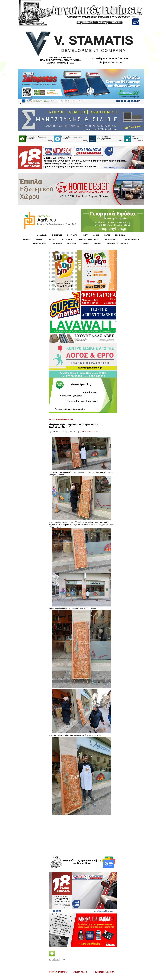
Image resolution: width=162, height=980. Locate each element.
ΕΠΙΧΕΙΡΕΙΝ (58, 243)
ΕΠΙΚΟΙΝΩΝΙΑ (120, 235)
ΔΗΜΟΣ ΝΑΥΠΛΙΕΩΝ (41, 243)
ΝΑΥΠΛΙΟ (97, 243)
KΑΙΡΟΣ (107, 235)
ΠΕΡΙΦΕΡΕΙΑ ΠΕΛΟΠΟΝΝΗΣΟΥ (117, 243)
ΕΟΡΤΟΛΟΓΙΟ (72, 235)
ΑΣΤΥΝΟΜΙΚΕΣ (67, 239)
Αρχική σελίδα (80, 972)
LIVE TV (85, 235)
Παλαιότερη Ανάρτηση (104, 972)
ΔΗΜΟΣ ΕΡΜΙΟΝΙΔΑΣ (131, 239)
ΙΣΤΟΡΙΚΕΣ (85, 243)
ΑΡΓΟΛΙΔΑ (53, 239)
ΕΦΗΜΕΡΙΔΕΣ (57, 235)
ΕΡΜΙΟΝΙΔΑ (71, 243)
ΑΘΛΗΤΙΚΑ (40, 239)
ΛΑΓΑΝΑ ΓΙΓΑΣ (87, 432)
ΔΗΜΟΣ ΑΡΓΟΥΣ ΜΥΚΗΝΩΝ (88, 239)
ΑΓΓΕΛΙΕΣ (27, 239)
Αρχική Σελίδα (42, 235)
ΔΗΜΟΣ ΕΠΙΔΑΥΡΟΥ (111, 239)
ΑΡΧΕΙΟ (96, 235)
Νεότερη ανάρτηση (58, 972)
